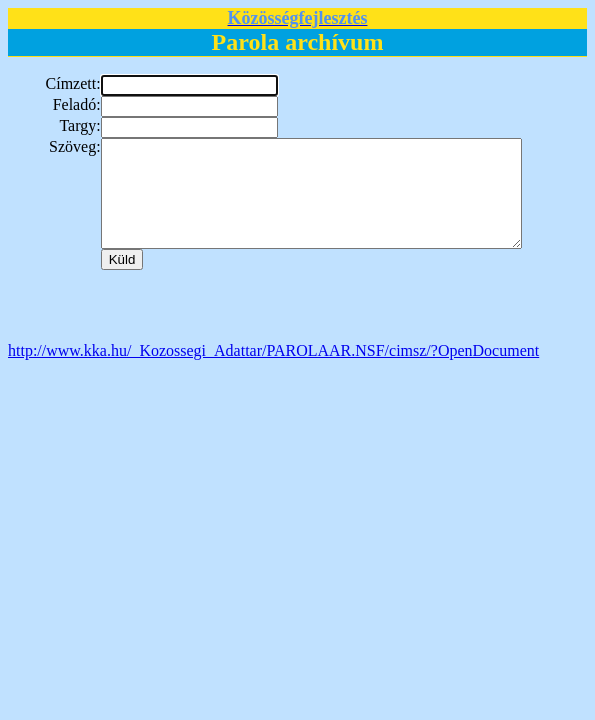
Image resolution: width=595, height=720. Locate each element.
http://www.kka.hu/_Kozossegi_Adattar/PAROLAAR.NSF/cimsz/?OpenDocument (273, 371)
